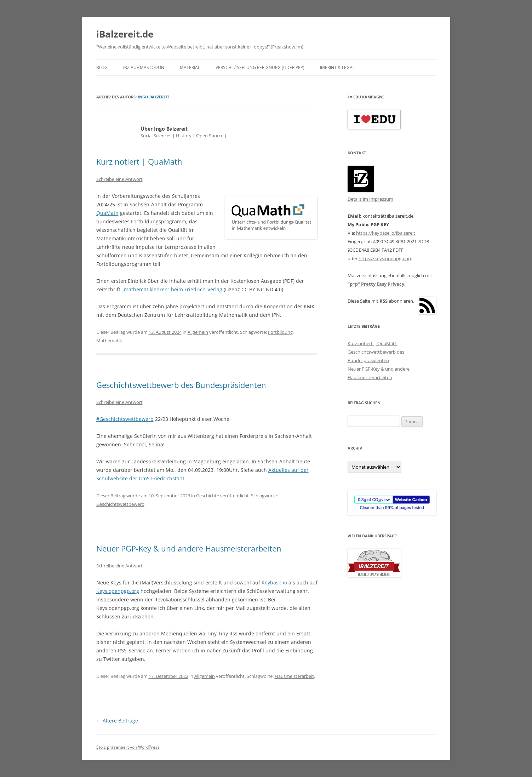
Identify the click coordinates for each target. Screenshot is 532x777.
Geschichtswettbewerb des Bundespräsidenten (181, 385)
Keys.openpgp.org (118, 591)
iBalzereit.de (125, 34)
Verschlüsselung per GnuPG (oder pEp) (260, 67)
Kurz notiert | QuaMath (139, 161)
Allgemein (198, 332)
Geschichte (208, 496)
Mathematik (109, 341)
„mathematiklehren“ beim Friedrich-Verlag (172, 289)
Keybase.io (274, 582)
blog (102, 67)
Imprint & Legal (337, 67)
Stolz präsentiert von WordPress (128, 747)
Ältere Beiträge (117, 721)
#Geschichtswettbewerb (125, 419)
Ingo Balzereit (153, 97)
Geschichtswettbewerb (120, 504)
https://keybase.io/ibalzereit (386, 233)
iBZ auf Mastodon (144, 67)
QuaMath (107, 213)
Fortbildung (280, 332)
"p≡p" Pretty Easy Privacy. (377, 284)
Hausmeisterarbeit (294, 676)
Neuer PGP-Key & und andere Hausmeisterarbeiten (189, 548)
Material (190, 67)
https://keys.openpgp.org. (386, 258)
